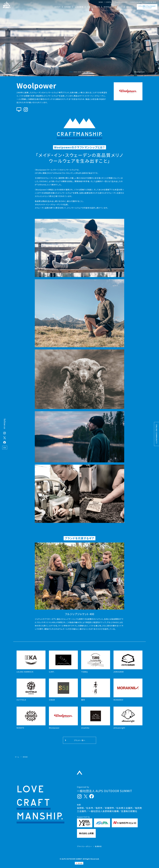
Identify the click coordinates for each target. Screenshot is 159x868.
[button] (71, 72)
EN (5, 448)
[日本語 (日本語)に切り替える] (79, 863)
